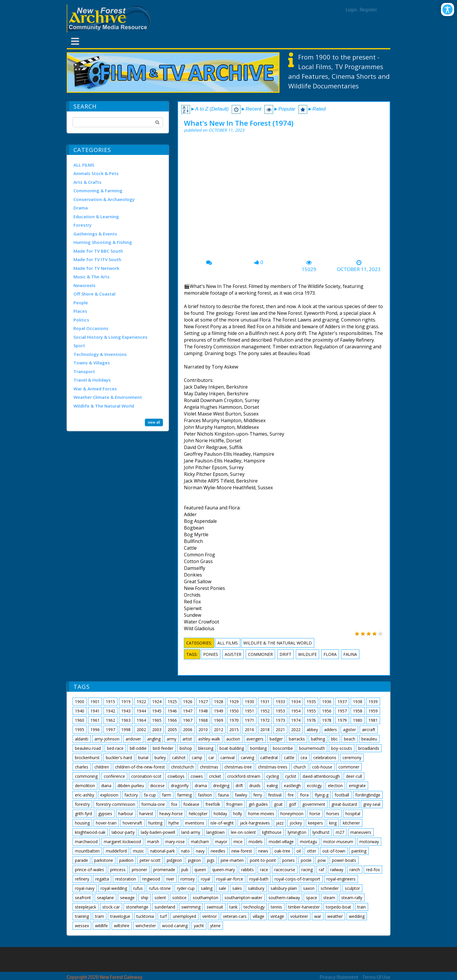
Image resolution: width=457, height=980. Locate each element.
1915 (110, 702)
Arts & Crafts (87, 182)
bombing (258, 748)
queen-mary (224, 870)
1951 (249, 711)
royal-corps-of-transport (297, 879)
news (263, 851)
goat (278, 804)
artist (187, 739)
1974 (296, 720)
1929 (234, 702)
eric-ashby (85, 795)
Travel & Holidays (92, 380)
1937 (342, 702)
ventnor (210, 916)
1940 (80, 711)
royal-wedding (114, 888)
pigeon (194, 860)
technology (254, 907)
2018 (265, 730)
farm (167, 795)
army (172, 739)
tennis (276, 907)
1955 (311, 711)
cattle (289, 758)
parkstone (104, 860)
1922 (141, 702)
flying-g (322, 795)
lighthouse (272, 832)
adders (331, 730)
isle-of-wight (222, 823)
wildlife (307, 654)
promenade (164, 870)
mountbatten (87, 851)
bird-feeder (163, 748)
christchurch (182, 767)
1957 (342, 711)
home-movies (261, 814)
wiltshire (122, 926)
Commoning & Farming (98, 191)
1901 (95, 702)
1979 (342, 720)
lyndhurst (321, 832)
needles (218, 851)
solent (160, 898)
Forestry (82, 225)
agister (233, 654)
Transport (84, 371)
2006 (188, 730)
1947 (188, 711)
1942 (110, 711)
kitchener (351, 823)
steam (329, 898)
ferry (258, 795)
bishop (186, 748)
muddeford (116, 851)
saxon (309, 888)
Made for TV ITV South (97, 259)
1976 (311, 720)
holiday (220, 814)
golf (292, 804)
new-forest (242, 851)
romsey (188, 879)
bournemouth (312, 748)
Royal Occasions (91, 328)
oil (299, 851)
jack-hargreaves (255, 823)
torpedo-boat (339, 907)
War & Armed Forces (95, 389)
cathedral (269, 758)
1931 (265, 702)
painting (359, 851)
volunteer (299, 916)
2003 (157, 730)
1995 (80, 730)
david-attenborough (321, 776)
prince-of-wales (89, 870)
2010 (203, 730)
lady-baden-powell (158, 832)
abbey (312, 730)
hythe (174, 823)
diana (106, 786)
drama (201, 786)
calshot (179, 758)
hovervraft (132, 823)
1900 (80, 702)
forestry (82, 804)
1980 (358, 720)
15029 (309, 269)
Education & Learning (96, 216)
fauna (350, 654)
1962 (110, 720)
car (211, 758)
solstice (179, 898)
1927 (203, 702)
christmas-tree (238, 767)
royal (205, 879)
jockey (296, 823)
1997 (110, 730)
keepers (315, 823)
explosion (109, 795)
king (333, 823)
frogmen (234, 804)
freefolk (213, 804)
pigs (211, 860)
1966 (172, 720)
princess (118, 870)
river (170, 879)
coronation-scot (146, 776)
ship (145, 898)
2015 (234, 730)
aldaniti (82, 739)
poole (306, 860)
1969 (219, 720)
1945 (157, 711)
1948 (203, 711)
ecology (314, 786)
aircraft (369, 730)
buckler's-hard (119, 758)
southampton (205, 898)
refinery (82, 879)
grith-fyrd (84, 814)
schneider (330, 888)
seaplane (106, 898)
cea (304, 758)
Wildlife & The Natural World (104, 406)
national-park (162, 851)
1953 (280, 711)
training (82, 916)
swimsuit (215, 907)
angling (154, 739)
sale (222, 888)
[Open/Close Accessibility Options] (448, 9)
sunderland (165, 907)
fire (291, 795)
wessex (82, 926)
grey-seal (372, 804)
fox (174, 804)
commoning (86, 776)
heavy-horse (171, 814)
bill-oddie (138, 748)
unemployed (184, 916)
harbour (126, 814)
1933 (280, 702)
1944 (141, 711)
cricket (215, 776)
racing (307, 870)
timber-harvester (304, 907)
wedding (357, 916)
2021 (280, 730)
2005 (172, 730)
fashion (205, 795)
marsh (153, 842)
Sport (79, 345)
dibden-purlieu (131, 786)
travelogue (120, 916)
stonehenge (137, 907)
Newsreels (85, 285)
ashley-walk (209, 739)
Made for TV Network (96, 268)
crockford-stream (244, 776)
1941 (95, 711)
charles (82, 767)
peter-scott (150, 860)
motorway (369, 842)
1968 (203, 720)
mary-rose (175, 842)
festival (275, 795)
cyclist (291, 776)
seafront (83, 898)
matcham (200, 842)
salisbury (256, 888)
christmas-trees (273, 767)
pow (322, 860)
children (102, 767)
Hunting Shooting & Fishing (103, 242)
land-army (191, 832)
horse (315, 814)
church (300, 767)
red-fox (373, 870)
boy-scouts (342, 748)
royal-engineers (341, 879)
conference (114, 776)
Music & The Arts (92, 277)
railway (337, 870)
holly (238, 814)
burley (160, 758)
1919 (126, 702)
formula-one (153, 804)
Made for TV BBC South (98, 251)
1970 (234, 720)
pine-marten (232, 860)
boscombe (283, 748)
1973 (280, 720)
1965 (157, 720)
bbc (334, 739)
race (264, 870)
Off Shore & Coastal (94, 294)
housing (82, 823)
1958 (358, 711)
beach (350, 739)
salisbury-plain (284, 888)
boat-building (232, 748)
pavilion (126, 860)
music (138, 851)
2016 (249, 730)
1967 (188, 720)
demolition (85, 786)
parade (81, 860)
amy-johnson (107, 739)
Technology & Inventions (100, 354)
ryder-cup (186, 888)
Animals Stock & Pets (96, 173)
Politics (81, 320)
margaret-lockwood (122, 842)
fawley (241, 795)
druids (255, 786)
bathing (318, 739)
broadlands (369, 748)
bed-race (115, 748)
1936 (327, 702)
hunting (155, 823)
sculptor (352, 888)
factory (131, 795)
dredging (221, 786)
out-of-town (334, 851)
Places (80, 311)
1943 (126, 711)
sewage (127, 898)
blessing (206, 748)
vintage (277, 916)
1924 (157, 702)
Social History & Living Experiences (110, 337)
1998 (126, 730)
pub (185, 870)
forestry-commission (116, 804)
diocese (157, 786)
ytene (215, 926)
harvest (146, 814)
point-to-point (263, 860)
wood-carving (175, 926)
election (335, 786)
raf (321, 870)
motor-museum (338, 842)
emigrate (357, 786)
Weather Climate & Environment (108, 397)
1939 (373, 702)
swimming (191, 907)
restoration (126, 879)
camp (197, 758)
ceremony (352, 758)
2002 (141, 730)
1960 (80, 720)
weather (335, 916)
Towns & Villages (92, 363)
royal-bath (259, 879)
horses (333, 814)
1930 (249, 702)
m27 (340, 832)
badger (276, 739)
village (259, 916)
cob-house (322, 767)
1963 (126, 720)
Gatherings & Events (95, 234)
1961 (95, 720)
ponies (211, 654)
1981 (373, 720)
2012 (219, 730)
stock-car (111, 907)
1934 (296, 702)
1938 (358, 702)
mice (238, 842)
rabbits (247, 870)
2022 (296, 730)
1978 (327, 720)
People (81, 303)
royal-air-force (230, 879)
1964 (141, 720)
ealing (272, 786)
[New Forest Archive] (110, 18)
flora (330, 654)
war (318, 916)
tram (100, 916)
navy (200, 851)
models (256, 842)
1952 (265, 711)
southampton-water (243, 898)
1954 (296, 711)
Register (368, 10)
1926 (188, 702)
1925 (172, 702)
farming (184, 795)
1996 (95, 730)
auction (233, 739)
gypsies (105, 814)
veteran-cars (235, 916)
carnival (227, 758)
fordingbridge (368, 795)
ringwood (151, 879)
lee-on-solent (243, 832)
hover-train (106, 823)
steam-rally (352, 898)
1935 (311, 702)
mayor (221, 842)
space (312, 898)
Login (351, 10)
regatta (102, 879)
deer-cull (354, 776)
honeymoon (292, 814)
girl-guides (258, 804)
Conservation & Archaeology (104, 199)
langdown (216, 832)
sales (237, 888)
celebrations (325, 758)
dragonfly (180, 786)
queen (200, 870)
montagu (309, 842)
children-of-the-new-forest (140, 767)
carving (247, 758)
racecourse (285, 870)
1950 (234, 711)
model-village (281, 842)
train (362, 907)
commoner (260, 654)
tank (233, 907)
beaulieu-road (88, 748)
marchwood (86, 842)
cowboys (176, 776)
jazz (280, 823)
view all (154, 422)
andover (133, 739)
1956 (327, 711)
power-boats (344, 860)
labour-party (123, 832)
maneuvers (361, 832)
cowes (197, 776)
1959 (373, 711)
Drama (81, 208)
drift (285, 654)
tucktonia (145, 916)
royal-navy (85, 888)
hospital (353, 814)
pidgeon (174, 860)
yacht (199, 926)
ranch (355, 870)
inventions (195, 823)
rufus (138, 888)
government (314, 804)
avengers (255, 739)
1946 (172, 711)
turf (163, 916)
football (342, 795)
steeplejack (86, 907)
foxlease (191, 804)
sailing (207, 888)
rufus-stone (160, 888)
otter (312, 851)
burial (143, 758)
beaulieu (369, 739)
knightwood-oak (90, 832)
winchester (146, 926)
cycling (273, 776)
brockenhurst (87, 758)
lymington (297, 832)
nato (185, 851)
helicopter (198, 814)
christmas (209, 767)
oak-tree (282, 851)
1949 (219, 711)
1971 (249, 720)
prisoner (139, 870)
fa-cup (150, 795)
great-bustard (344, 804)
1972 (265, 720)
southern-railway (284, 898)
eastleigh (292, 786)
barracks (297, 739)
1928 (219, 702)
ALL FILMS (84, 165)
